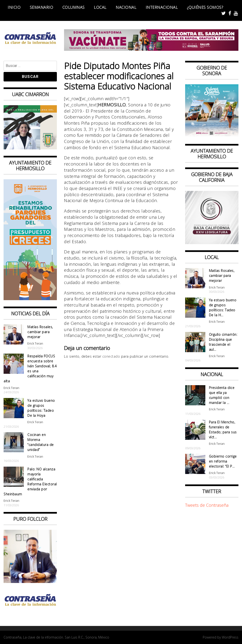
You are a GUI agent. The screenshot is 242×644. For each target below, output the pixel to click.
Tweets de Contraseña (207, 505)
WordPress (230, 637)
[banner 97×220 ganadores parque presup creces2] (30, 298)
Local (100, 7)
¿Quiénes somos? (205, 7)
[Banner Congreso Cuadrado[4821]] (212, 242)
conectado (111, 356)
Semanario (42, 7)
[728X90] (151, 49)
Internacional (162, 7)
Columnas (74, 7)
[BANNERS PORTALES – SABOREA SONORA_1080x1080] (212, 136)
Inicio (14, 7)
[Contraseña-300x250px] (30, 148)
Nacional (126, 7)
